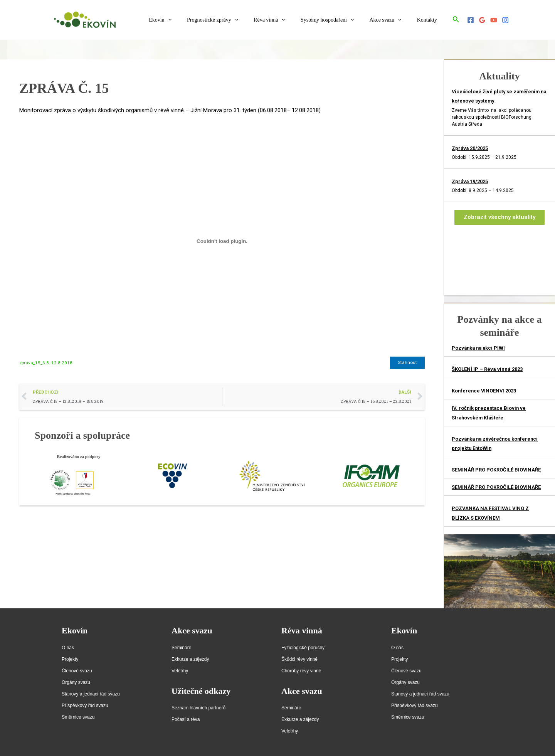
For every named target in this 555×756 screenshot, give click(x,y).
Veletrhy (180, 671)
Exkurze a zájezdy (190, 659)
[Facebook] (471, 20)
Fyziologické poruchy (303, 648)
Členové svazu (77, 671)
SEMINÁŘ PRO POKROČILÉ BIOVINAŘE (496, 470)
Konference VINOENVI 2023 (484, 391)
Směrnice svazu (78, 717)
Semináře (181, 648)
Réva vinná (286, 20)
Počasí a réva (186, 719)
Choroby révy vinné (301, 671)
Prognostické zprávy (233, 20)
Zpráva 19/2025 (470, 181)
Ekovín (186, 20)
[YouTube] (494, 20)
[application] (193, 20)
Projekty (70, 659)
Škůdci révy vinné (299, 659)
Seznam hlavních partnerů (198, 708)
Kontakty (429, 20)
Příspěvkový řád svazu (85, 705)
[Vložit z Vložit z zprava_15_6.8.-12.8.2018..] (222, 241)
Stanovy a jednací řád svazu (91, 694)
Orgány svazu (76, 682)
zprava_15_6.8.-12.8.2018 (46, 363)
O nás (68, 648)
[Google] (482, 20)
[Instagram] (505, 20)
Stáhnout (407, 363)
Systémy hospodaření (339, 20)
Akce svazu (392, 20)
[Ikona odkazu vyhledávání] (456, 20)
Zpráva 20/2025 (470, 148)
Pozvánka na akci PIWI (478, 348)
